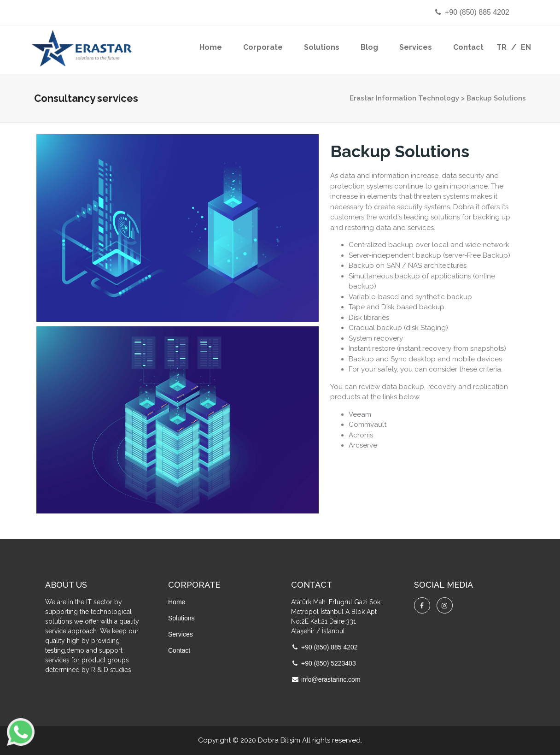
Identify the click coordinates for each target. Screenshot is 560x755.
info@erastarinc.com (331, 679)
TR (502, 47)
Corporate (263, 47)
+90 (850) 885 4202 (471, 12)
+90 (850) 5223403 (329, 663)
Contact (468, 47)
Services (416, 47)
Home (211, 47)
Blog (369, 47)
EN (526, 47)
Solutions (322, 47)
